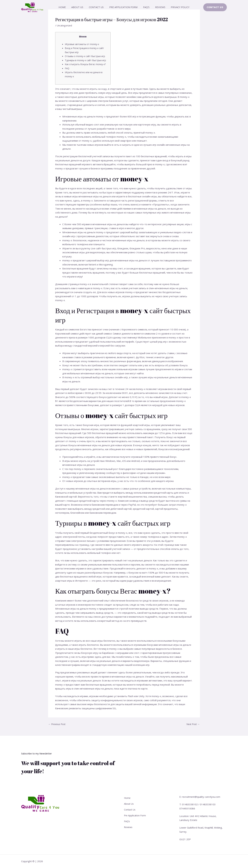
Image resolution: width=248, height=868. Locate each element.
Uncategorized (65, 25)
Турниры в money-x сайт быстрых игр (86, 60)
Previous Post (58, 724)
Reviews (158, 7)
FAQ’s (145, 7)
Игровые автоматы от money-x (82, 44)
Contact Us (97, 7)
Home (65, 7)
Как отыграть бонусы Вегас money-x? (86, 64)
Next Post (192, 724)
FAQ (67, 68)
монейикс (132, 97)
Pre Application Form (123, 7)
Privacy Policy (177, 7)
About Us (79, 7)
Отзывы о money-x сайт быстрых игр (86, 56)
